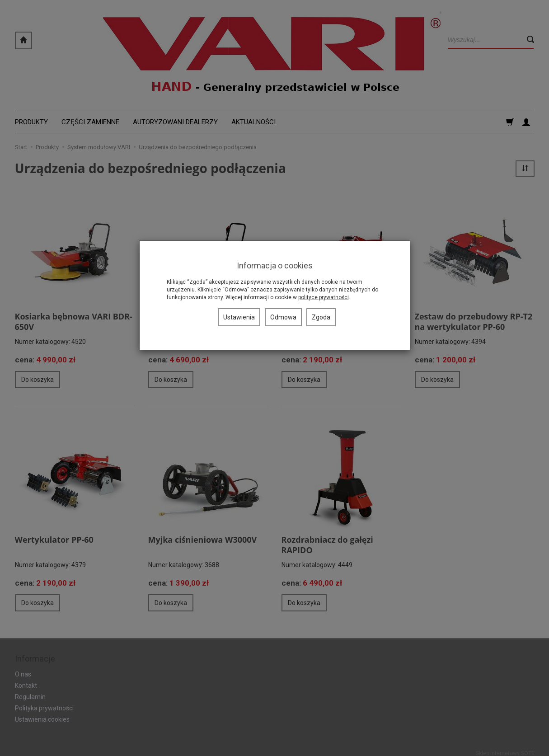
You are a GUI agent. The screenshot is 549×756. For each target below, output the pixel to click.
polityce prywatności (324, 297)
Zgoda (321, 317)
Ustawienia (239, 317)
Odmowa (283, 317)
